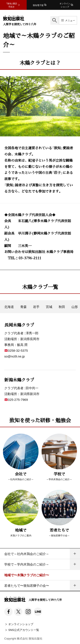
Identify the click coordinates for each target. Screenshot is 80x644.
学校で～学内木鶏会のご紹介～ (27, 564)
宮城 (49, 307)
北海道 (9, 307)
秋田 (62, 307)
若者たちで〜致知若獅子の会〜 (27, 585)
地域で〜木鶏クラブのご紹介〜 (27, 575)
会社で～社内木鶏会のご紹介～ (27, 554)
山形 (75, 307)
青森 (23, 307)
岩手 (36, 307)
